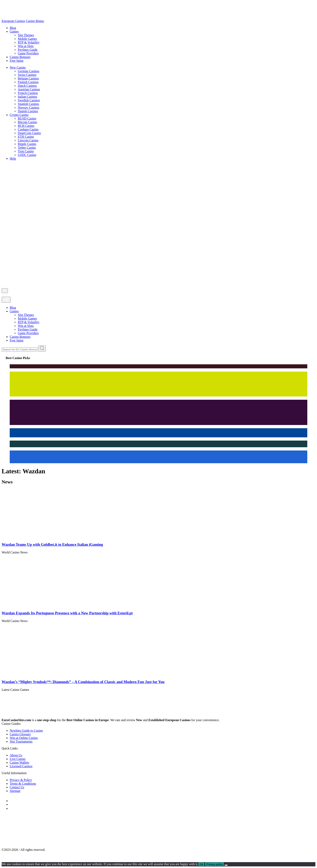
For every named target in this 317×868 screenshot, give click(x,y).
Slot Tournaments (21, 741)
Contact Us (17, 787)
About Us (16, 755)
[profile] (3, 295)
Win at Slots (26, 46)
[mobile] (6, 300)
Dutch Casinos (27, 86)
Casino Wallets (19, 763)
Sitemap (15, 791)
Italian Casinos (27, 97)
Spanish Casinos (28, 104)
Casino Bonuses (20, 57)
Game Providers (28, 53)
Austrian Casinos (29, 89)
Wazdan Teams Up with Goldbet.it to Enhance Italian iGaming (52, 544)
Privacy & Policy (21, 780)
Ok (201, 864)
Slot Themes (26, 35)
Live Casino (18, 759)
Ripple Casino (27, 144)
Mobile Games (27, 39)
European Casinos (13, 21)
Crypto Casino (19, 115)
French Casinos (28, 93)
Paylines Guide (28, 50)
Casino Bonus (35, 21)
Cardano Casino (28, 129)
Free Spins (17, 61)
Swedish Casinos (29, 100)
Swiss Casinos (27, 75)
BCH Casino (26, 126)
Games (14, 31)
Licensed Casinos (21, 766)
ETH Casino (26, 137)
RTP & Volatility (29, 42)
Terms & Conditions (23, 784)
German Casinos (29, 71)
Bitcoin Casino (27, 122)
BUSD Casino (27, 118)
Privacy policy (215, 864)
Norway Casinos (29, 108)
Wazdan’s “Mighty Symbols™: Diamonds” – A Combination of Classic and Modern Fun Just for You (83, 682)
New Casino (18, 67)
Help (13, 158)
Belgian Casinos (28, 78)
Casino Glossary (20, 734)
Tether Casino (27, 148)
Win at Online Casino (24, 738)
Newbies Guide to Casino (26, 731)
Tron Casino (26, 151)
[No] (226, 865)
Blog (13, 28)
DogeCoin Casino (29, 133)
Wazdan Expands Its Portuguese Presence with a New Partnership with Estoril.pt (67, 613)
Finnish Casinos (28, 82)
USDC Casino (27, 155)
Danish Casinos (28, 111)
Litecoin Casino (28, 140)
